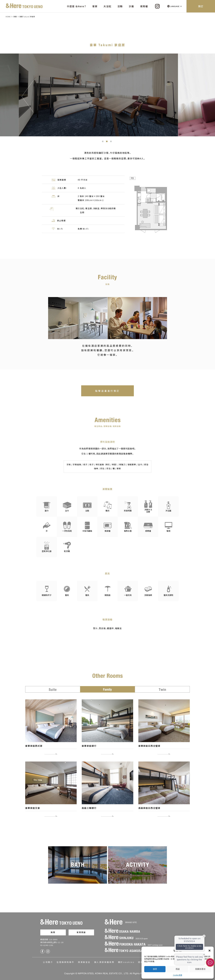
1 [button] (103, 142)
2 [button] (107, 142)
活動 (120, 6)
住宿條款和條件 (65, 961)
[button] (210, 951)
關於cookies (126, 961)
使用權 (144, 6)
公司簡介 (48, 961)
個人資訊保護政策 (104, 961)
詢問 (53, 931)
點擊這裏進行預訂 (108, 391)
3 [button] (112, 142)
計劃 (131, 6)
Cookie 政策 (178, 975)
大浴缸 (107, 6)
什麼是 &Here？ (77, 6)
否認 (178, 969)
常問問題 (81, 931)
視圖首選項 (200, 969)
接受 (155, 969)
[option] (108, 95)
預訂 (201, 6)
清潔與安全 (84, 961)
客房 (95, 6)
